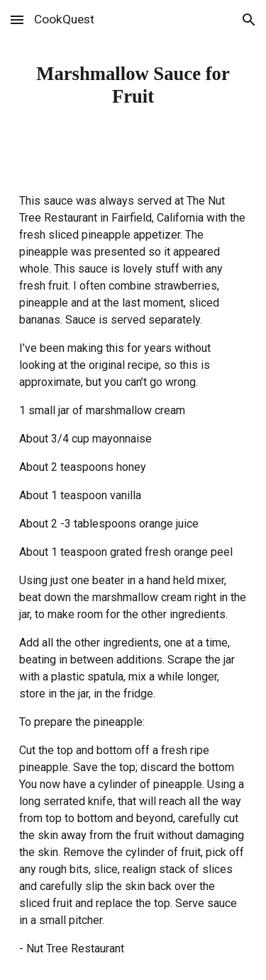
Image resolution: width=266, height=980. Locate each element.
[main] (133, 85)
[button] (17, 19)
